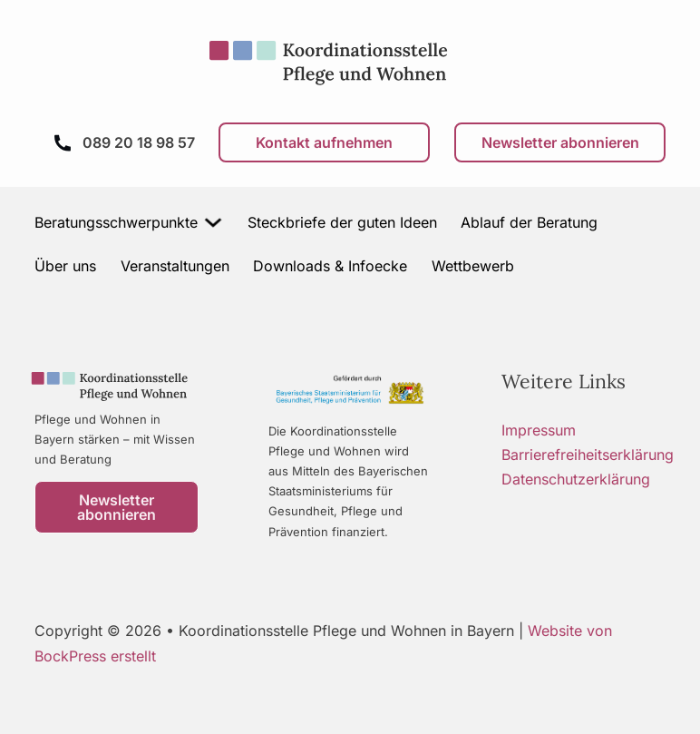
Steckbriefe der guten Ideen (342, 222)
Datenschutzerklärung (576, 479)
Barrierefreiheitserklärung (588, 455)
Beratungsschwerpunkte (116, 222)
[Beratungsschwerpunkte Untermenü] (214, 222)
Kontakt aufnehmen (324, 142)
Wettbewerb (473, 266)
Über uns (65, 266)
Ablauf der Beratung (529, 222)
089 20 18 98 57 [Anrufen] (139, 142)
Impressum (539, 430)
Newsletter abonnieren (560, 142)
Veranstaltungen (175, 266)
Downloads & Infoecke (330, 266)
